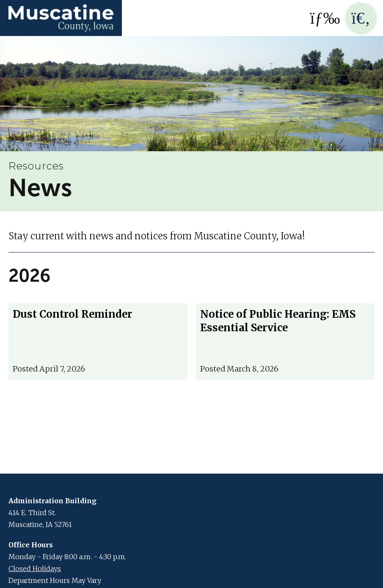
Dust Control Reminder (72, 314)
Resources (36, 166)
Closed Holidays (35, 569)
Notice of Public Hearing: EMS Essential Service (278, 321)
